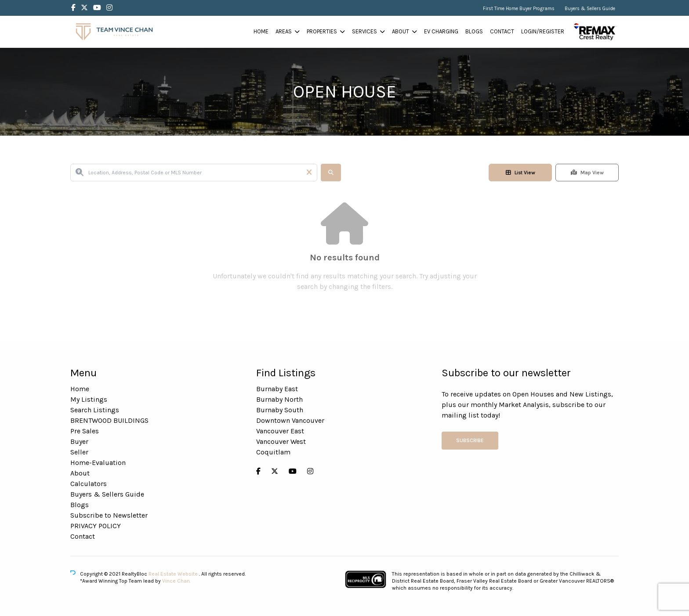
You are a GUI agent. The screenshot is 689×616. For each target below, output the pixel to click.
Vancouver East (280, 431)
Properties (322, 31)
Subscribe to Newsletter (109, 515)
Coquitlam (273, 452)
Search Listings (95, 410)
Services (364, 31)
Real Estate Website (174, 574)
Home (261, 31)
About (401, 31)
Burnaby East (277, 389)
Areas (284, 31)
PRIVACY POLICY (96, 526)
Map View (587, 173)
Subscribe (470, 440)
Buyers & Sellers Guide (590, 9)
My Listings (89, 399)
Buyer (79, 441)
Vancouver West (281, 441)
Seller (79, 452)
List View (520, 173)
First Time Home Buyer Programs (519, 9)
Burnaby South (280, 410)
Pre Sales (85, 431)
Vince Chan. (176, 581)
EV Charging (441, 31)
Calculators (89, 484)
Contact (502, 31)
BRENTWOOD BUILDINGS (109, 420)
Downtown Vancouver (290, 420)
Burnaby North (279, 399)
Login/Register (543, 31)
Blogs (474, 31)
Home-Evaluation (98, 463)
